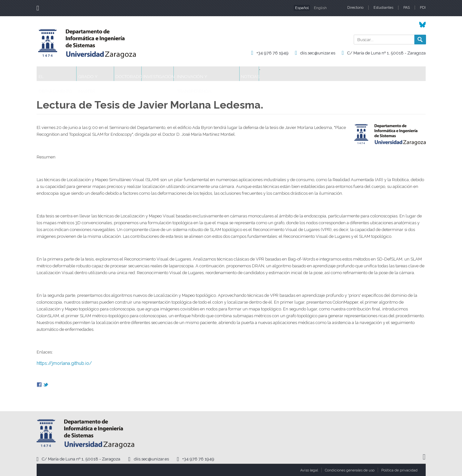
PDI (423, 8)
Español (302, 8)
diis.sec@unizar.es (318, 53)
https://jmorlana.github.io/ (64, 363)
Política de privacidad (399, 470)
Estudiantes (383, 8)
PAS (407, 8)
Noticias (319, 74)
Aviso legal (309, 470)
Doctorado (160, 74)
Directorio (355, 8)
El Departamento (63, 74)
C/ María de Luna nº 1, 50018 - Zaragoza (386, 53)
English (320, 8)
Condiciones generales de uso (350, 470)
